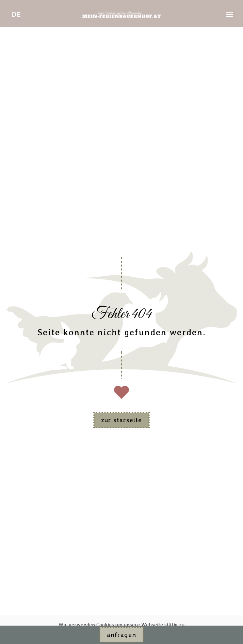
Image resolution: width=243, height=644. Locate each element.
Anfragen (121, 635)
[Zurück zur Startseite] (121, 14)
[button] (229, 14)
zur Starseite (121, 420)
